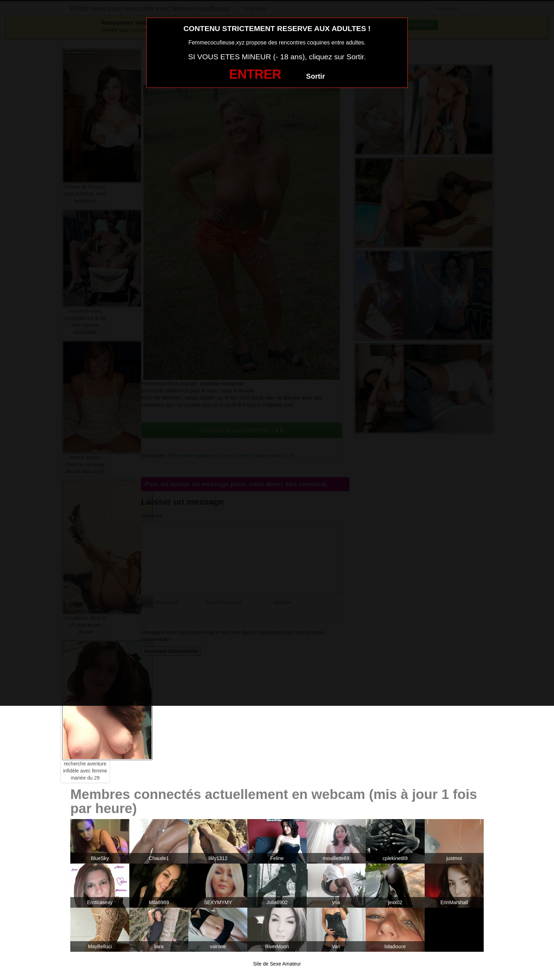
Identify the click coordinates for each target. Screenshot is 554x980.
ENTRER (255, 74)
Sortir (315, 76)
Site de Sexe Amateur (277, 964)
